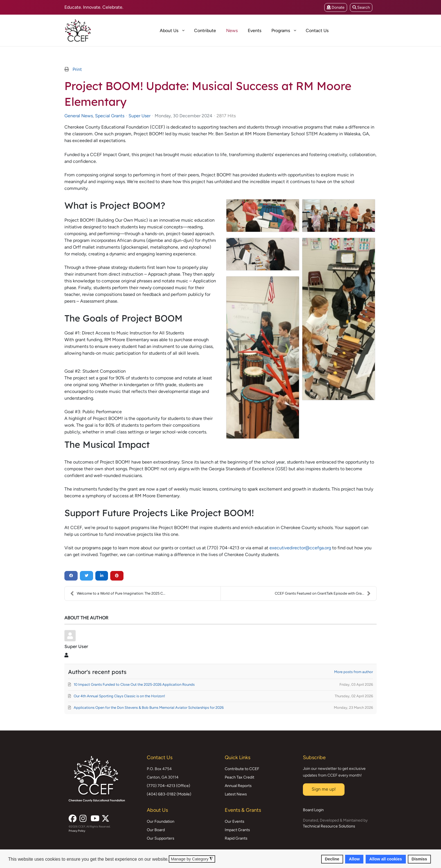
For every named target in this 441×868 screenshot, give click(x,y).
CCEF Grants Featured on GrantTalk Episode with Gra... (323, 593)
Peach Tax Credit (239, 777)
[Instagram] (83, 817)
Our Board (156, 830)
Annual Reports (238, 786)
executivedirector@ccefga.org (300, 548)
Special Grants (110, 116)
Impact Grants (237, 830)
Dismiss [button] (419, 859)
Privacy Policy (77, 831)
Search (361, 7)
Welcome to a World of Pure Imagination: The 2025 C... (118, 593)
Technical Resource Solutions (329, 826)
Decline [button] (332, 859)
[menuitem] (150, 30)
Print (77, 69)
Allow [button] (354, 859)
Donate (336, 7)
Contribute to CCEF (242, 769)
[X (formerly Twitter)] (105, 817)
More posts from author (354, 672)
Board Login (313, 810)
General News (79, 116)
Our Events (235, 821)
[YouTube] (94, 817)
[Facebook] (72, 817)
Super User (139, 116)
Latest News (236, 794)
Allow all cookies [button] (386, 859)
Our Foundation (161, 821)
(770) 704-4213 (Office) (168, 786)
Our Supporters (161, 838)
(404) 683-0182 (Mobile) (169, 794)
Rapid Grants (236, 838)
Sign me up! (324, 789)
